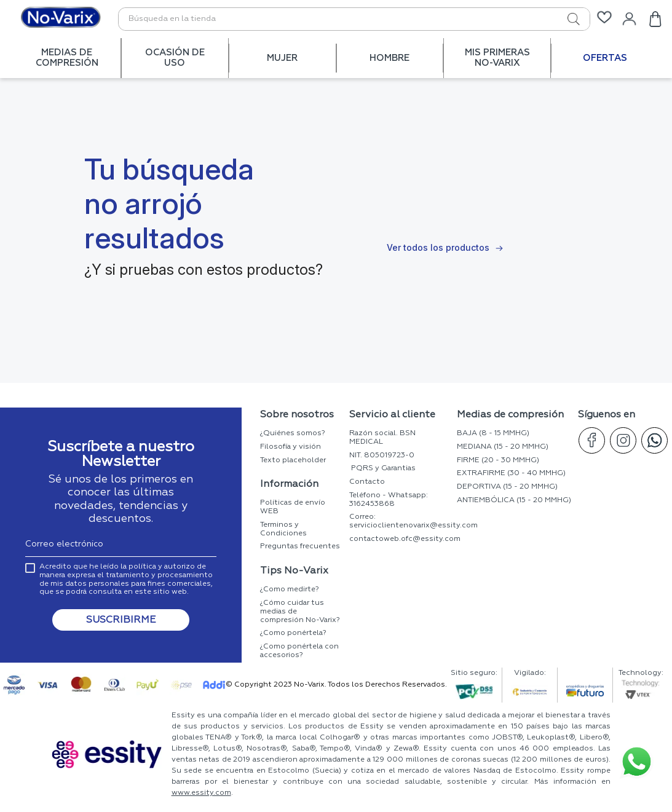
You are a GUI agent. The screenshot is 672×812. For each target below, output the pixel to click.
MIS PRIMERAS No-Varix (497, 58)
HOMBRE (389, 58)
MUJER (282, 58)
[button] (121, 614)
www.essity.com (201, 793)
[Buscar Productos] (560, 19)
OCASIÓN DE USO (175, 58)
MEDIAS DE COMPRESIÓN (67, 58)
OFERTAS (605, 58)
